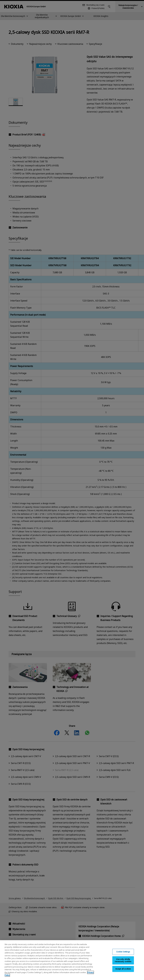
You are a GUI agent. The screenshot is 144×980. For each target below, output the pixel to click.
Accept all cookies (123, 971)
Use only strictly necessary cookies (123, 962)
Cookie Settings (123, 954)
